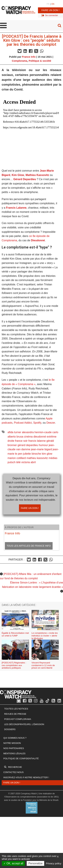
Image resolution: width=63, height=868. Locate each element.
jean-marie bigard (42, 449)
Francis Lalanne (16, 208)
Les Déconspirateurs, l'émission (24, 724)
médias (53, 458)
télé (18, 462)
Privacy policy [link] (54, 863)
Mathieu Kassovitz (37, 175)
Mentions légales (14, 753)
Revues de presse (15, 714)
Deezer (51, 423)
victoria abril (28, 462)
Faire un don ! (50, 10)
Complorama (19, 61)
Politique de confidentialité (21, 758)
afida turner (14, 432)
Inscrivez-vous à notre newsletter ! (26, 777)
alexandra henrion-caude (37, 432)
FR (48, 4)
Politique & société (40, 61)
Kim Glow (18, 175)
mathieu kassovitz (37, 458)
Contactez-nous (13, 772)
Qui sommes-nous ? (15, 738)
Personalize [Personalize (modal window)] (35, 863)
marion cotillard (17, 458)
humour (43, 445)
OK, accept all (13, 863)
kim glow (47, 454)
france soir (21, 441)
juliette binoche (32, 454)
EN (53, 4)
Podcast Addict (23, 423)
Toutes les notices (16, 709)
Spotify (37, 423)
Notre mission (12, 743)
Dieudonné (38, 240)
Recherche (15, 767)
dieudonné (40, 437)
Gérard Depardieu (25, 179)
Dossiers (10, 729)
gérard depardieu (28, 445)
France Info (29, 57)
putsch (12, 462)
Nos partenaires (14, 748)
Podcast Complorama (18, 719)
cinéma (28, 437)
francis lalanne (37, 441)
